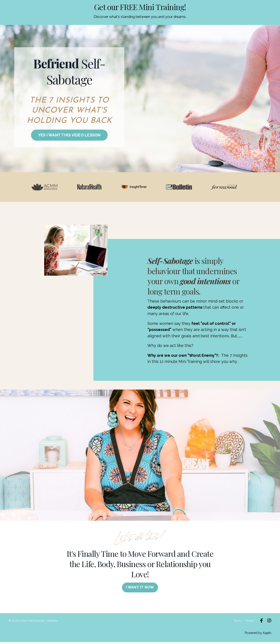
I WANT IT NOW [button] (140, 589)
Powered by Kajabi (258, 635)
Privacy (250, 623)
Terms (237, 623)
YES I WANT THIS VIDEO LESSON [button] (69, 135)
